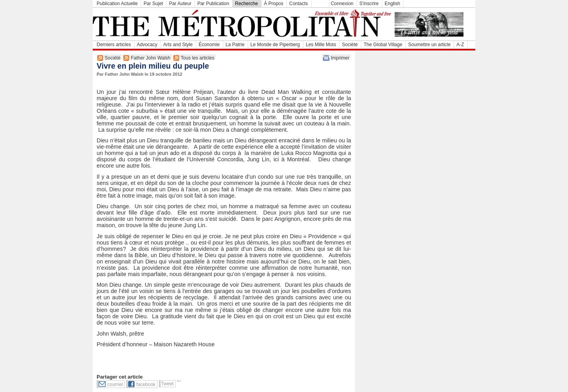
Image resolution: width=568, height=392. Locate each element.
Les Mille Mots (321, 45)
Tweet (167, 384)
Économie (209, 45)
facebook (146, 385)
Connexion (342, 4)
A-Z (460, 45)
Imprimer (340, 58)
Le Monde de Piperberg (275, 45)
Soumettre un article (429, 45)
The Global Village (383, 45)
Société (350, 45)
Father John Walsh (151, 58)
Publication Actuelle (117, 4)
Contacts (298, 4)
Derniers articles (114, 45)
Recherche (247, 4)
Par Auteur (180, 4)
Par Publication (213, 4)
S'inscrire (369, 4)
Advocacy (147, 45)
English (392, 4)
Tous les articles (197, 58)
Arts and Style (178, 45)
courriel (115, 385)
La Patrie (235, 45)
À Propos (274, 4)
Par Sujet (153, 4)
